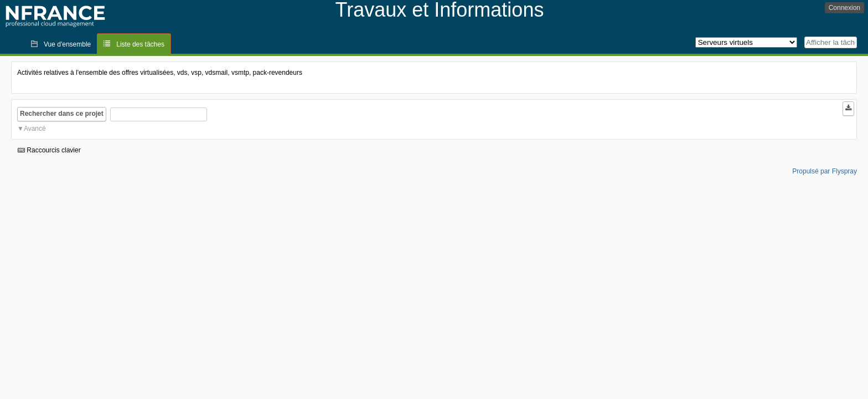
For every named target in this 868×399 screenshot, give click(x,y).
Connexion (844, 8)
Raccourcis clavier (49, 150)
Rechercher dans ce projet (62, 114)
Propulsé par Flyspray (825, 171)
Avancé (35, 129)
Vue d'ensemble (67, 44)
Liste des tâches (140, 44)
